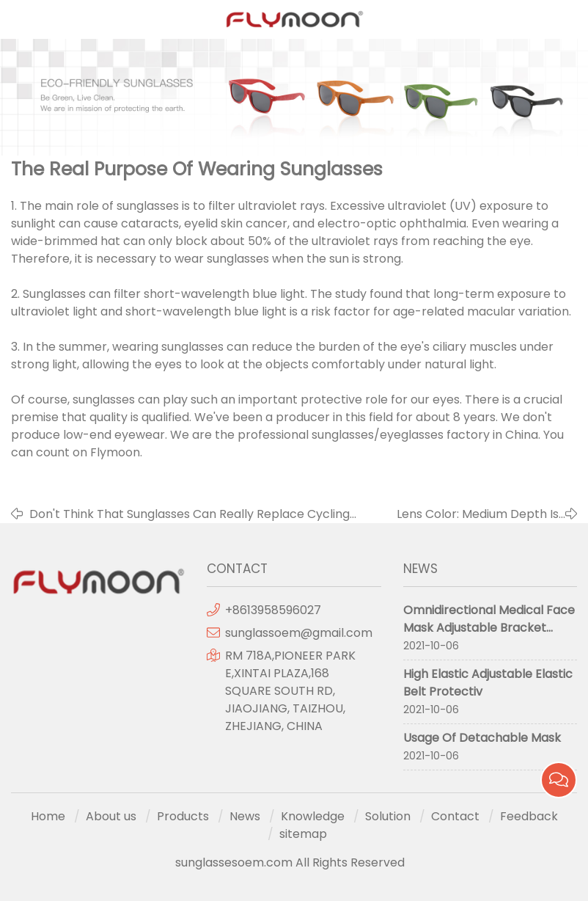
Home (48, 816)
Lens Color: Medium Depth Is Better (478, 514)
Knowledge (313, 816)
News (245, 816)
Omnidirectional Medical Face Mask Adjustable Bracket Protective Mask (489, 628)
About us (111, 816)
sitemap (303, 834)
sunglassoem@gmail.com (299, 633)
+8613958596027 (273, 610)
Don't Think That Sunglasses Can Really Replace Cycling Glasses (190, 514)
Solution (388, 816)
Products (183, 816)
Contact (455, 816)
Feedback (529, 816)
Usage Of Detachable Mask (482, 738)
